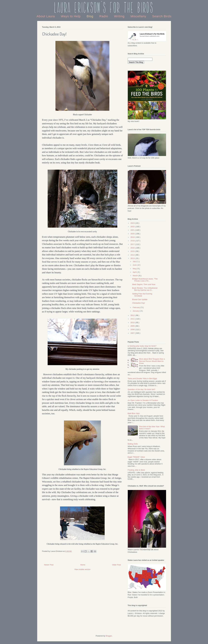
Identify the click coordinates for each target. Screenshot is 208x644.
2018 (133, 241)
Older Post (116, 565)
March (135, 276)
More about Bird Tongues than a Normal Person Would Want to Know (152, 361)
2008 (133, 329)
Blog (90, 16)
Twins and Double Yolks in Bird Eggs (142, 378)
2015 (133, 251)
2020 (133, 234)
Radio (104, 16)
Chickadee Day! (139, 303)
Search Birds (162, 16)
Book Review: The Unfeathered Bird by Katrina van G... (145, 289)
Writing (120, 16)
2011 (133, 319)
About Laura (46, 16)
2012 (133, 315)
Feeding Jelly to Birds (136, 470)
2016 (133, 248)
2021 (133, 230)
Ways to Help (71, 16)
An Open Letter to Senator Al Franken (143, 400)
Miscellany (139, 16)
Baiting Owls (133, 444)
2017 (133, 244)
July (135, 261)
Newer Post (49, 565)
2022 (133, 227)
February (137, 307)
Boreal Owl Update (140, 299)
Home (83, 565)
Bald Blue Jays (134, 413)
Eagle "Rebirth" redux (136, 457)
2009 (133, 326)
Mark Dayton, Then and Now (144, 284)
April (135, 272)
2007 (133, 333)
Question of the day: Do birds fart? (142, 389)
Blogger (109, 636)
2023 (133, 223)
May (135, 269)
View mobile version (82, 569)
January (136, 311)
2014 (133, 255)
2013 (133, 258)
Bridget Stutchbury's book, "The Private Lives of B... (145, 280)
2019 (133, 237)
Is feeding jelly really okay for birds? (142, 346)
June (135, 265)
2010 (133, 322)
